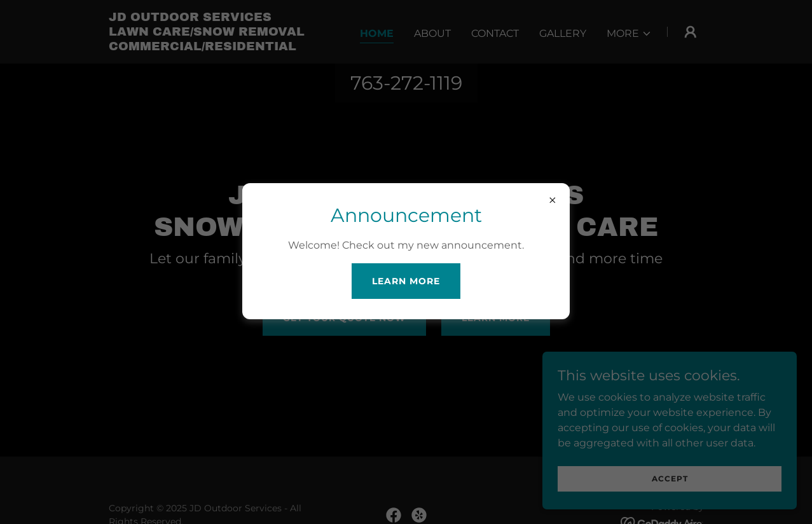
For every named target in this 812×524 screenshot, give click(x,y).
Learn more (406, 281)
